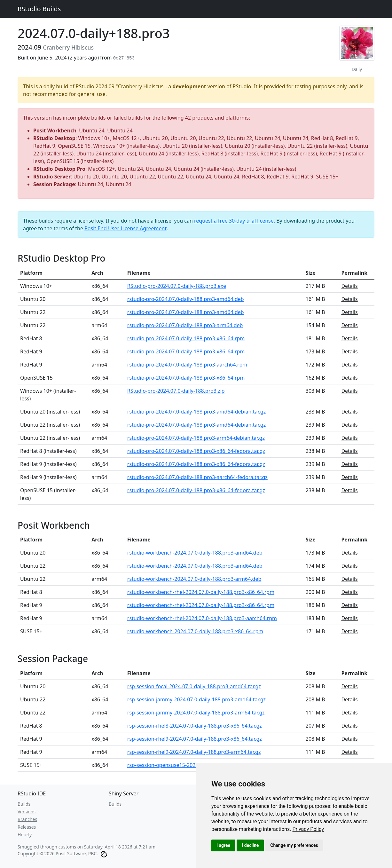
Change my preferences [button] (294, 845)
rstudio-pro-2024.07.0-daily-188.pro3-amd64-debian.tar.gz (196, 412)
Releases (27, 827)
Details (349, 286)
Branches (27, 819)
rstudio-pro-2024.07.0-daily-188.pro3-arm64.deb (185, 325)
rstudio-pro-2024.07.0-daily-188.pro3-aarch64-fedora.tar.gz (197, 477)
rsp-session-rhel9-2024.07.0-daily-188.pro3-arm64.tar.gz (194, 752)
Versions (27, 812)
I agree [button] (223, 845)
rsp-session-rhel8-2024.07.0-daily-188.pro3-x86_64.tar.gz (195, 726)
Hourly (25, 835)
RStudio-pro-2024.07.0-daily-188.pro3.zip (176, 391)
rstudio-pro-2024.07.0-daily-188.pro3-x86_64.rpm (186, 338)
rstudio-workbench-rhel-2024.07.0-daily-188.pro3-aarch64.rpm (202, 618)
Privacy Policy (308, 829)
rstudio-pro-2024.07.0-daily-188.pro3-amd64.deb (186, 299)
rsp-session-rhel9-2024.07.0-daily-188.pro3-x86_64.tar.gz (195, 739)
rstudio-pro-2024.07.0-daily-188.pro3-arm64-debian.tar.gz (196, 438)
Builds (24, 804)
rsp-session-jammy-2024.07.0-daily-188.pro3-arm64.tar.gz (196, 713)
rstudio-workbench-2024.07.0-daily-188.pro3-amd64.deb (195, 553)
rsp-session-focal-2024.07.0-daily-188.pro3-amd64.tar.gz (194, 686)
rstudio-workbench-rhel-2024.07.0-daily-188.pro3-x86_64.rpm (201, 592)
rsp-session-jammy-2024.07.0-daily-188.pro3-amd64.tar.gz (196, 699)
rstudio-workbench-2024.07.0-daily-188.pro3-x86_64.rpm (195, 631)
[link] (308, 829)
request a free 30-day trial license (234, 221)
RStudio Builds (39, 9)
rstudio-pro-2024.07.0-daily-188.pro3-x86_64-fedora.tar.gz (196, 451)
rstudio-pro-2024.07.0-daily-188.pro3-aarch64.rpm (187, 365)
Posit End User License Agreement (125, 228)
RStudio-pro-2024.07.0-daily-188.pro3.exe (177, 286)
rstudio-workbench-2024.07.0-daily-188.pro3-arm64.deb (194, 579)
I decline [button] (250, 845)
